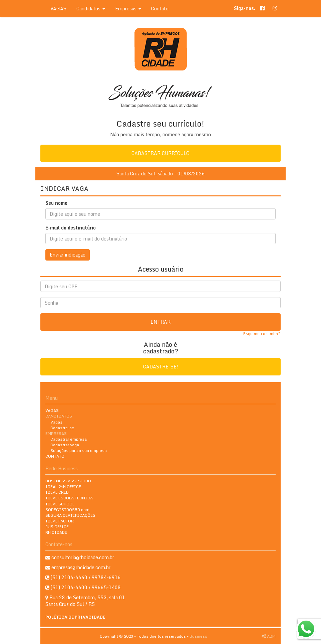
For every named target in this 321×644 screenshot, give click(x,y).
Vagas (56, 422)
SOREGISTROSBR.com (67, 510)
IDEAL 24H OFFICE (63, 487)
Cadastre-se (62, 428)
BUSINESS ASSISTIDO (68, 481)
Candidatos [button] (91, 9)
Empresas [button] (128, 9)
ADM (269, 636)
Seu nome (56, 203)
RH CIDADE (56, 532)
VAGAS (58, 9)
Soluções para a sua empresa (79, 450)
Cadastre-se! (161, 367)
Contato (160, 9)
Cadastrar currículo (160, 153)
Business (198, 636)
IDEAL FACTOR (60, 521)
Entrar (160, 322)
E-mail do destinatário (71, 228)
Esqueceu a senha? (262, 334)
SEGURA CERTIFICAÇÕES (70, 515)
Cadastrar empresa (69, 439)
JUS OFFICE (57, 527)
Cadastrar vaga (65, 445)
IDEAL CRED (57, 492)
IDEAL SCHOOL (60, 504)
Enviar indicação (68, 255)
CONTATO (55, 456)
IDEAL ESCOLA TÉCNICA (69, 498)
